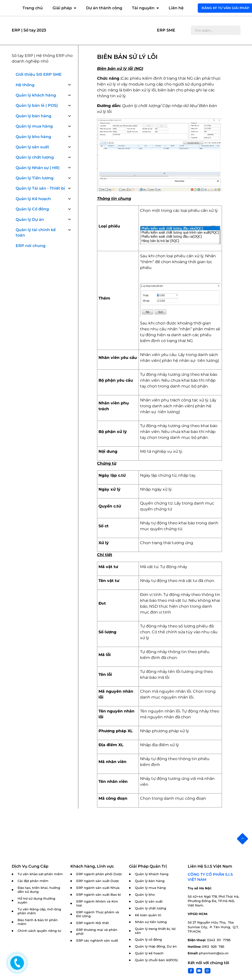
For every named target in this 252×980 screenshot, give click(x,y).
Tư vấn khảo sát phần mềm (40, 874)
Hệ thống (25, 85)
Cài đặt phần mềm (33, 881)
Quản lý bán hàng (150, 881)
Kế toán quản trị (148, 915)
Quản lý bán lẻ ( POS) (37, 105)
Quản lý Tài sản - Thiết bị (40, 188)
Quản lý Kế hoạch (33, 199)
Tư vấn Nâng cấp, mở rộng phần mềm (39, 911)
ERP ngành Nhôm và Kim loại (97, 903)
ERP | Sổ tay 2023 (29, 30)
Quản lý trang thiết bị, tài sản (155, 931)
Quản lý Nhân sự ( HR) (38, 168)
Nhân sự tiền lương (151, 922)
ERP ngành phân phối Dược (99, 874)
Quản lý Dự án (30, 220)
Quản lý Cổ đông (32, 209)
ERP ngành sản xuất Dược (98, 881)
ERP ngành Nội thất (93, 923)
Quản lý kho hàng (33, 137)
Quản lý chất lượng (35, 157)
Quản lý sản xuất (32, 147)
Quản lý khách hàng (36, 95)
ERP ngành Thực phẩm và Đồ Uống (98, 914)
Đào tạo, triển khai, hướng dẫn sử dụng (39, 890)
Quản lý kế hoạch (149, 953)
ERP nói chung (31, 246)
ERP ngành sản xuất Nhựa (98, 888)
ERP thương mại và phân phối (97, 932)
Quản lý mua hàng (34, 126)
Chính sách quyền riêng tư (39, 931)
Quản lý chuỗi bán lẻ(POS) (156, 960)
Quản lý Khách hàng (152, 874)
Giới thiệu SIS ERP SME (39, 74)
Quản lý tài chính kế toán (36, 232)
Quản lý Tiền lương (35, 178)
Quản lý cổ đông (148, 940)
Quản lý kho (145, 895)
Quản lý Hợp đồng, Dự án (156, 946)
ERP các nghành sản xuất (97, 941)
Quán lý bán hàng (33, 116)
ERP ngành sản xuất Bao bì (99, 895)
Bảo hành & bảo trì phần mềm (38, 922)
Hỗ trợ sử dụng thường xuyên (36, 900)
